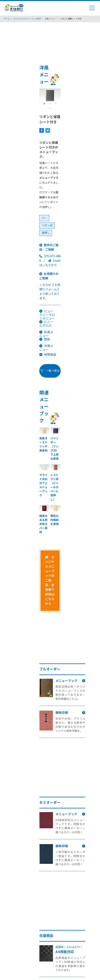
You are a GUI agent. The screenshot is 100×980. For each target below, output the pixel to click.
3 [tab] (56, 104)
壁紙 (47, 339)
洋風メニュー (46, 348)
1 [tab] (44, 104)
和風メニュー (46, 334)
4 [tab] (50, 108)
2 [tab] (50, 104)
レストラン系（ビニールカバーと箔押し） (54, 487)
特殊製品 (50, 355)
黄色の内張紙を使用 (54, 520)
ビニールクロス (46, 324)
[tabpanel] (50, 95)
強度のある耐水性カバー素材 (43, 524)
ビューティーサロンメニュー (47, 315)
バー (44, 218)
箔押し (46, 233)
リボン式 (47, 226)
